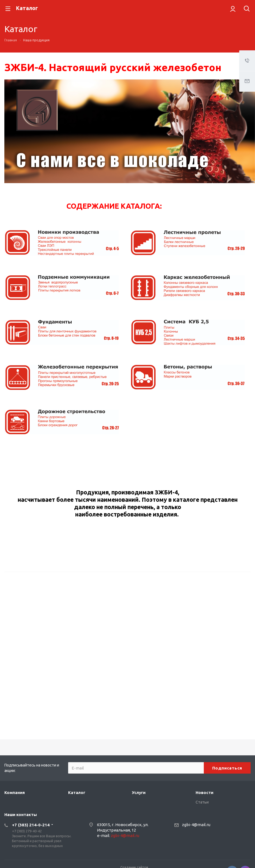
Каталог (77, 792)
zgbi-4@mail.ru (125, 835)
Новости (204, 792)
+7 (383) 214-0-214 (31, 825)
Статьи (202, 802)
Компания (15, 792)
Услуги (139, 792)
